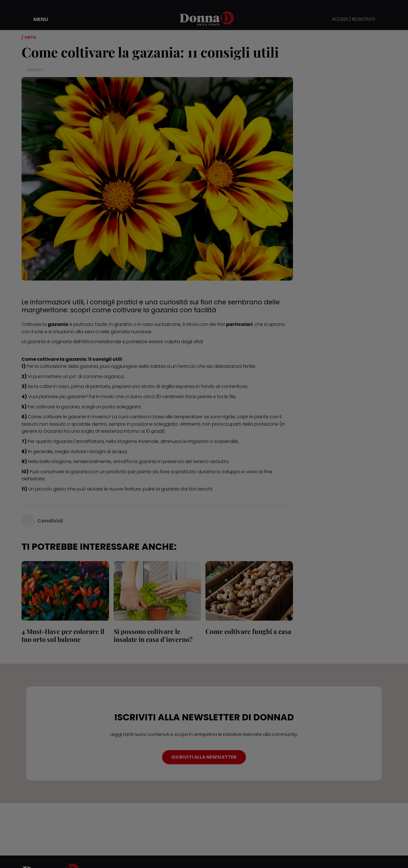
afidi (198, 342)
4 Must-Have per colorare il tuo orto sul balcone (63, 635)
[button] (37, 19)
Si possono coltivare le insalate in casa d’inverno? (153, 635)
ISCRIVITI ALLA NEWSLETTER (204, 757)
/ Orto (29, 37)
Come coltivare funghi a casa (248, 631)
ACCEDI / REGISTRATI (353, 19)
